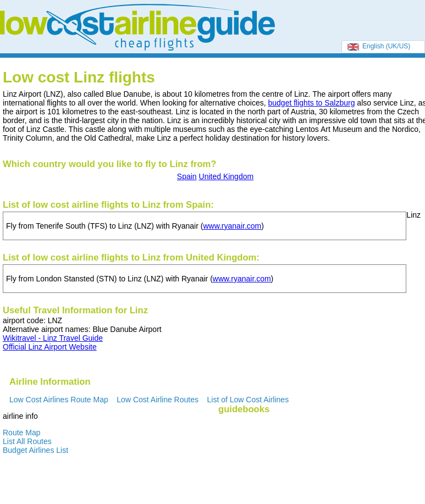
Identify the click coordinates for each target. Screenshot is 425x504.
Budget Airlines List (35, 450)
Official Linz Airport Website (50, 347)
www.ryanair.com (232, 226)
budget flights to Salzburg (311, 103)
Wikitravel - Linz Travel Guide (53, 338)
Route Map (21, 433)
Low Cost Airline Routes (158, 400)
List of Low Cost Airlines (248, 400)
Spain (187, 176)
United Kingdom (227, 176)
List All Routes (27, 441)
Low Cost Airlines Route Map (59, 400)
